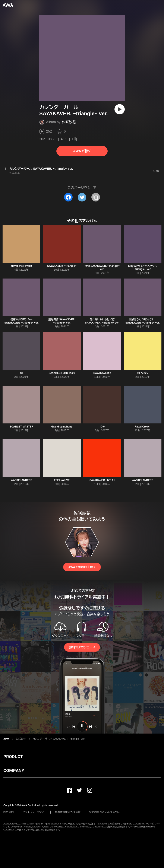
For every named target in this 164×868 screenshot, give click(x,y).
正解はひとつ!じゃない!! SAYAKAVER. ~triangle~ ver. (142, 321)
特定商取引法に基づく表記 (104, 812)
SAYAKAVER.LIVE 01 (102, 480)
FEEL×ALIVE (62, 480)
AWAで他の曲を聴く (82, 567)
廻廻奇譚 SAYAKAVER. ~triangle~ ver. (62, 321)
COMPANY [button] (14, 770)
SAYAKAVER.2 (102, 373)
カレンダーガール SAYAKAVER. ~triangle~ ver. (59, 739)
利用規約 (9, 812)
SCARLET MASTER (21, 427)
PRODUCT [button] (13, 757)
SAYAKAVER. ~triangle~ (62, 266)
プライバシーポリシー (34, 812)
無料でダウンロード (82, 647)
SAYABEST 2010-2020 (62, 373)
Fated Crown (143, 427)
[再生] (120, 109)
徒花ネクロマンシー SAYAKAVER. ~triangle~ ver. (21, 321)
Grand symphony (62, 427)
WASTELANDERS (21, 480)
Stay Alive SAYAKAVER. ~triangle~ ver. (143, 268)
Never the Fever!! (21, 266)
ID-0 (102, 427)
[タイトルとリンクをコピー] (96, 197)
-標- (22, 373)
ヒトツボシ (142, 373)
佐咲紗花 (69, 122)
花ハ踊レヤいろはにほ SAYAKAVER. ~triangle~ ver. (102, 321)
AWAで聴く (82, 151)
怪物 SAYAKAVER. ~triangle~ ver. (102, 268)
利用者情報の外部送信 (68, 812)
